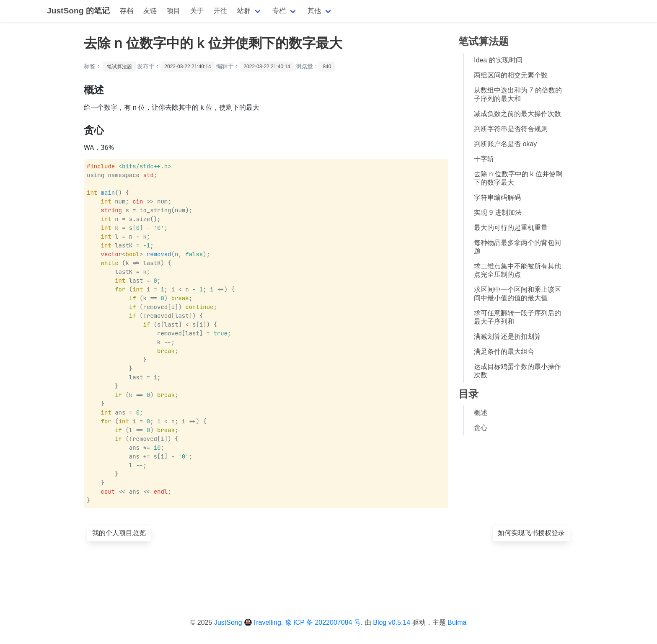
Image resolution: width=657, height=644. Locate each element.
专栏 (279, 11)
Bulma (457, 622)
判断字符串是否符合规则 (511, 129)
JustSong (228, 622)
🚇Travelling (263, 622)
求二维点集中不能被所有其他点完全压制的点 (517, 270)
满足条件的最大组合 (504, 352)
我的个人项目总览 (119, 533)
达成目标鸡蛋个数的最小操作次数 (517, 371)
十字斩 (484, 159)
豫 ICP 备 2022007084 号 (323, 622)
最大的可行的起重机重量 (511, 228)
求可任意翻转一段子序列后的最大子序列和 (517, 317)
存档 (127, 11)
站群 (244, 11)
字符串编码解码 (497, 197)
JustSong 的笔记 (78, 11)
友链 (150, 11)
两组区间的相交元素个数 (511, 75)
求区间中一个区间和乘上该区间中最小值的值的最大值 (517, 294)
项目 (173, 11)
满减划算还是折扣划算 (507, 336)
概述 (481, 413)
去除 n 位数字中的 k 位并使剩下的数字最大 (518, 178)
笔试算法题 (119, 67)
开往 (220, 11)
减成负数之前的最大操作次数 (517, 114)
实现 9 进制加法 (498, 213)
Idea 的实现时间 (498, 60)
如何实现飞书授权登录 (531, 533)
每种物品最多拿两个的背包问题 (517, 247)
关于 (197, 11)
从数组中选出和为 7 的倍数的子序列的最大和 (518, 94)
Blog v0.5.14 (392, 622)
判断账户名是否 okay (505, 144)
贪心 (481, 428)
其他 (314, 11)
